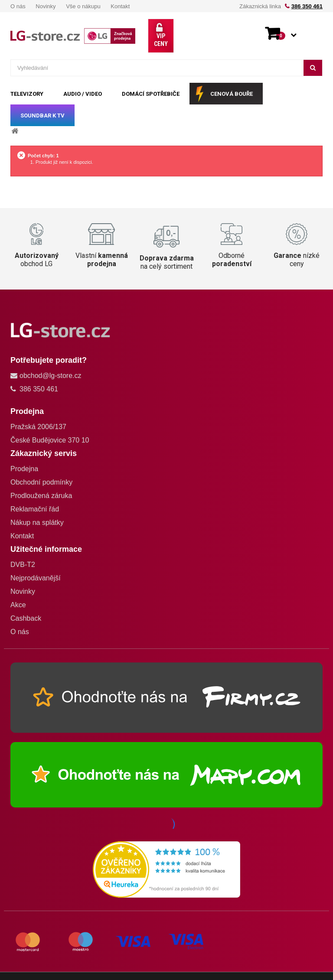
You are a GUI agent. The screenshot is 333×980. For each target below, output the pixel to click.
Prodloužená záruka (41, 480)
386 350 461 (307, 6)
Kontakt (120, 6)
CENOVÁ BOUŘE (232, 78)
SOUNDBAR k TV (42, 100)
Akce (18, 589)
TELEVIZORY (27, 78)
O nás (18, 6)
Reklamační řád (35, 493)
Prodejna (24, 453)
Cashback (26, 603)
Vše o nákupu (83, 6)
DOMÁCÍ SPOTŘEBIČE (151, 78)
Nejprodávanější (36, 562)
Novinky (46, 6)
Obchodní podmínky (41, 467)
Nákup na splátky (37, 507)
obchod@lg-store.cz (51, 360)
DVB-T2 (23, 549)
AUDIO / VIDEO (83, 78)
